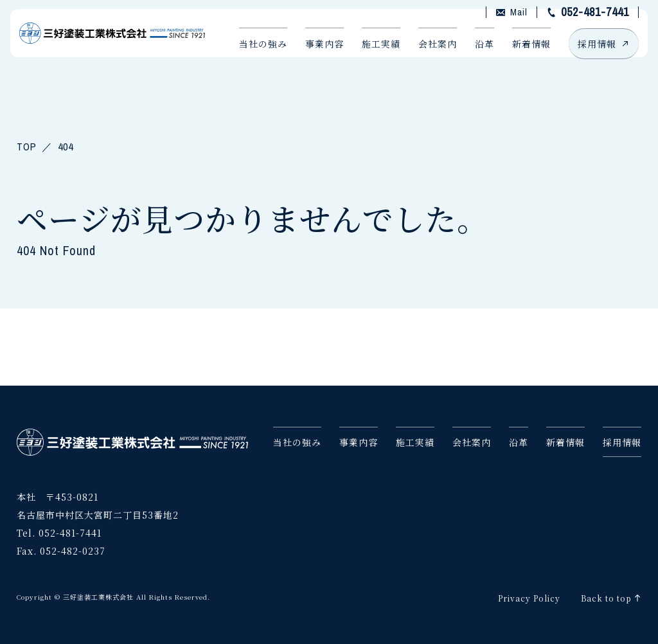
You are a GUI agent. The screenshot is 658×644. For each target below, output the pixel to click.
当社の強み (253, 57)
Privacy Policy (529, 595)
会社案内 (427, 57)
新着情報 (521, 57)
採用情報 (593, 57)
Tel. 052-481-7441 (59, 530)
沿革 (474, 57)
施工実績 (371, 57)
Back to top (606, 595)
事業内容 (314, 57)
